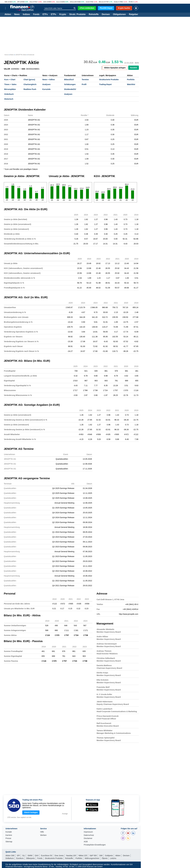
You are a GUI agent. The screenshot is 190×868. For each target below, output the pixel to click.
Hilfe (42, 832)
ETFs (45, 14)
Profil (84, 84)
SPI (18, 2)
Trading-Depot (105, 84)
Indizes (26, 14)
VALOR (7, 69)
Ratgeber (134, 14)
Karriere (9, 835)
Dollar (116, 2)
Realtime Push (30, 89)
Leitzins (113, 858)
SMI (6, 2)
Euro (58, 2)
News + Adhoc (49, 80)
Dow (31, 2)
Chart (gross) (29, 80)
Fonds (36, 14)
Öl (129, 2)
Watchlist (131, 84)
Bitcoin (101, 2)
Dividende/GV (70, 89)
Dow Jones (59, 856)
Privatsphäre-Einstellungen (95, 845)
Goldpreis (109, 856)
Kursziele (46, 89)
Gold (87, 2)
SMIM (30, 856)
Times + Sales (10, 84)
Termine (85, 80)
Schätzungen (70, 84)
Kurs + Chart (10, 80)
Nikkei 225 (83, 856)
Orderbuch (9, 94)
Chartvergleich (30, 84)
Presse (8, 838)
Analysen (46, 84)
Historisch (9, 99)
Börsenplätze (10, 89)
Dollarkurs (10, 858)
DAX (45, 2)
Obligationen (119, 14)
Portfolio (131, 80)
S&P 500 (93, 856)
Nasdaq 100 (71, 856)
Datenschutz (89, 835)
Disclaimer (88, 838)
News (17, 14)
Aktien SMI (10, 856)
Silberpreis (30, 858)
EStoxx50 (73, 2)
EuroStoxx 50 (47, 856)
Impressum (88, 832)
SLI (24, 856)
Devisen (106, 14)
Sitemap (9, 842)
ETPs (53, 14)
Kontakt (9, 832)
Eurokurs (20, 858)
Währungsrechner (92, 858)
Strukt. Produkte (77, 14)
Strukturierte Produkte (109, 80)
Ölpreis (105, 858)
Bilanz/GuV (69, 80)
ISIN (23, 69)
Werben (43, 835)
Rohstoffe (94, 14)
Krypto (63, 14)
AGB (86, 842)
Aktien (8, 14)
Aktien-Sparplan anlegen (115, 68)
